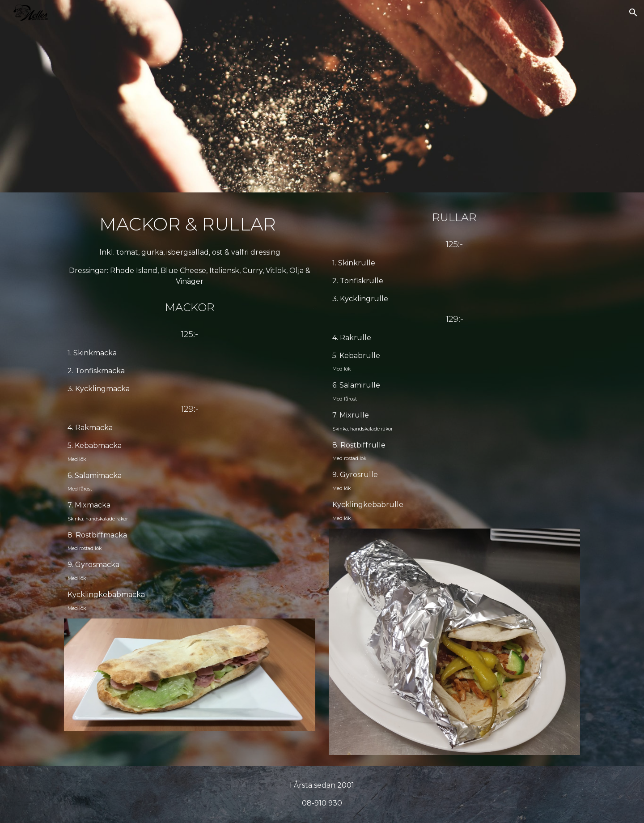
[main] (190, 248)
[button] (633, 13)
